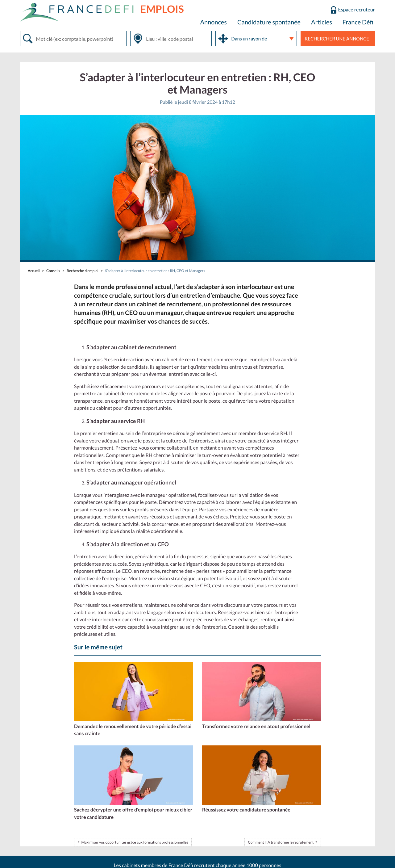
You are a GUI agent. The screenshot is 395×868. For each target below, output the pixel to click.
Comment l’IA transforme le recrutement (281, 842)
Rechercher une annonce (337, 39)
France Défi (358, 22)
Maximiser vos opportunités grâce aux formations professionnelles (135, 842)
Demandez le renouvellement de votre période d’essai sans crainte (133, 730)
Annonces (213, 22)
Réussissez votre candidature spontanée (246, 810)
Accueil (34, 271)
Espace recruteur (357, 10)
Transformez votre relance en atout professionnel (256, 726)
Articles (322, 22)
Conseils (53, 271)
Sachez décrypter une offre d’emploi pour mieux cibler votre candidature (133, 813)
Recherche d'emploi (83, 271)
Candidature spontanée (269, 22)
